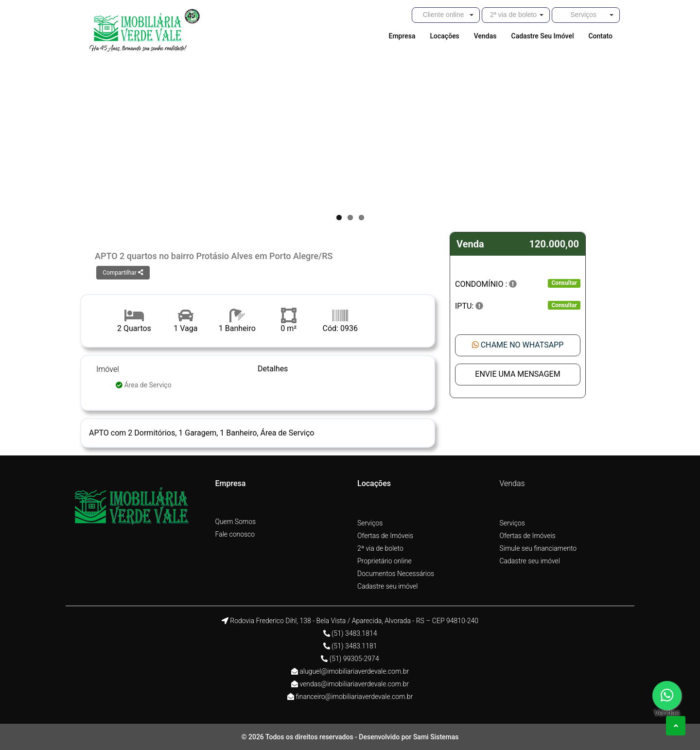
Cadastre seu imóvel (387, 586)
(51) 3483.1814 (354, 633)
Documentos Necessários (396, 574)
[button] (446, 15)
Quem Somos (236, 522)
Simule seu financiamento (538, 548)
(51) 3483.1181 (354, 646)
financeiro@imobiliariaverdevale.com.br (354, 697)
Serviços (370, 523)
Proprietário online (385, 561)
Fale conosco (235, 534)
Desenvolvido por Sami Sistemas (409, 737)
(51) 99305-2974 (354, 659)
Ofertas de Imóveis (385, 536)
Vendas (512, 483)
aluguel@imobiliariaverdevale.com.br (354, 671)
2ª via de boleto (380, 548)
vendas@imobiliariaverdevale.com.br (354, 684)
